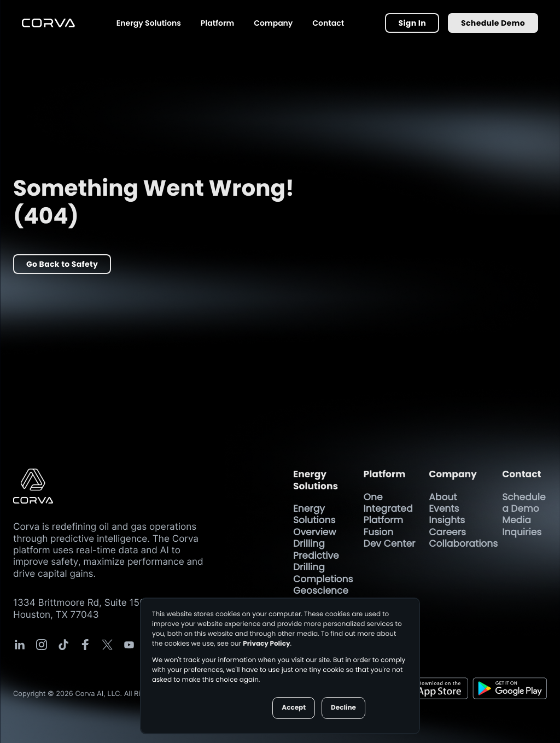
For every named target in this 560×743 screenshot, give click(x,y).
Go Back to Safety (62, 264)
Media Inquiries (523, 526)
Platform (217, 23)
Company (273, 23)
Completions (323, 579)
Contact (328, 23)
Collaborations (463, 543)
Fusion (379, 532)
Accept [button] (294, 708)
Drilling (309, 543)
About (443, 497)
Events (444, 508)
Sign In (412, 23)
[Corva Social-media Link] (20, 645)
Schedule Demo (493, 23)
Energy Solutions (149, 23)
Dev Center (390, 543)
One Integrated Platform (388, 509)
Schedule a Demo (524, 503)
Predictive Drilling (316, 561)
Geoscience (321, 590)
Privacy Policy (266, 644)
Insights (447, 520)
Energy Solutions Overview (314, 520)
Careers (447, 532)
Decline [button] (343, 708)
